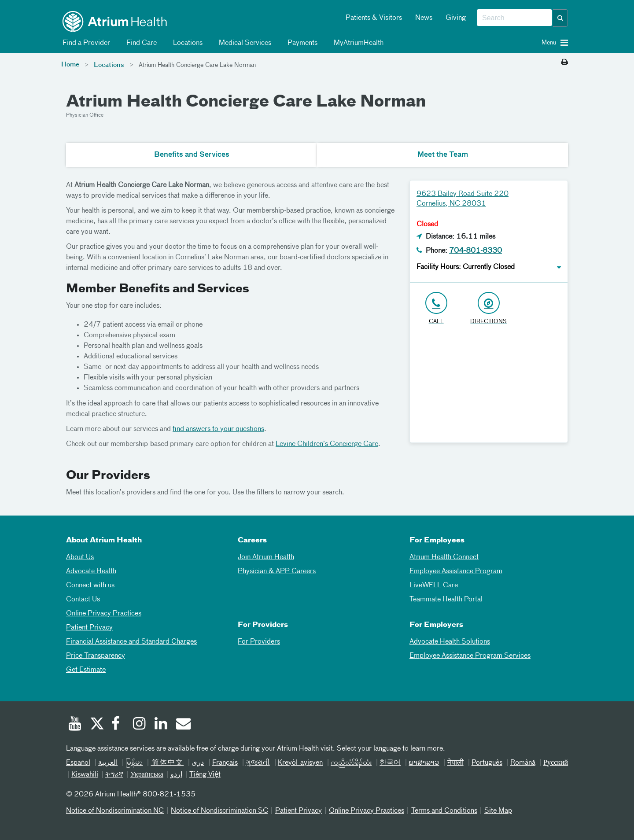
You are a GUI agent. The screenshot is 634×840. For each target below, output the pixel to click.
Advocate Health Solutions (450, 642)
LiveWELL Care (434, 586)
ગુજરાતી (258, 763)
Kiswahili (85, 775)
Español (78, 763)
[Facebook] (118, 725)
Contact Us (83, 600)
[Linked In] (161, 725)
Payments (301, 43)
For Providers (259, 642)
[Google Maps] (489, 387)
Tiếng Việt (205, 775)
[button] (560, 18)
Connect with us (90, 586)
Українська (147, 775)
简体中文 (167, 763)
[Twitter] (96, 725)
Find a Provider (85, 43)
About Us (80, 557)
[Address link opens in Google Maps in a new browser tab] (488, 309)
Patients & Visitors (374, 18)
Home (70, 65)
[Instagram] (140, 725)
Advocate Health (91, 571)
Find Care (140, 43)
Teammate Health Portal (446, 600)
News (424, 18)
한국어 (390, 763)
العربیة (108, 763)
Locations (186, 43)
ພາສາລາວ (424, 763)
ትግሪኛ (114, 775)
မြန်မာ (134, 763)
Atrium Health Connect (444, 557)
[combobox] (514, 18)
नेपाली (455, 763)
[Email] (183, 725)
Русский (556, 763)
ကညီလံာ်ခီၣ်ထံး (351, 763)
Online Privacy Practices (104, 614)
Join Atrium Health (266, 557)
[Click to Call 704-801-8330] (436, 309)
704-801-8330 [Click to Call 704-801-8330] (475, 251)
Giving (456, 18)
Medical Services (243, 43)
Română (523, 763)
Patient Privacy (89, 628)
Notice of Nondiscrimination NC (115, 811)
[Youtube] (75, 725)
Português (487, 763)
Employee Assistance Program (456, 571)
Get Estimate (86, 670)
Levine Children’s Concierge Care (327, 444)
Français (225, 763)
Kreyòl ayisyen (300, 763)
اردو (176, 775)
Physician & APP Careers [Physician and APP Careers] (277, 571)
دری (198, 763)
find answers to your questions (218, 429)
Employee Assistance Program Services (470, 656)
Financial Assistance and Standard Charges (131, 642)
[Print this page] (565, 63)
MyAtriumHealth (357, 43)
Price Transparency (96, 656)
